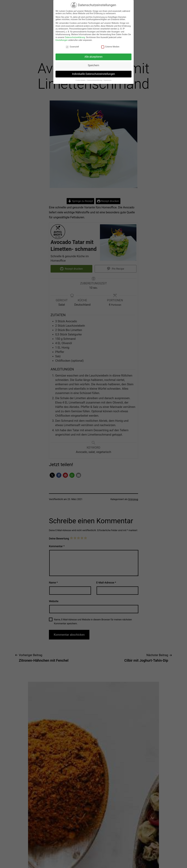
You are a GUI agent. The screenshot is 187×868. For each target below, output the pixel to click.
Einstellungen (62, 38)
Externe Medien (110, 45)
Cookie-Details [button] (81, 78)
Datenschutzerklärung (75, 35)
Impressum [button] (108, 78)
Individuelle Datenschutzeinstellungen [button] (93, 72)
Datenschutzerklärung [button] (95, 78)
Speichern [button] (93, 63)
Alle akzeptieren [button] (93, 55)
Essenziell (72, 45)
